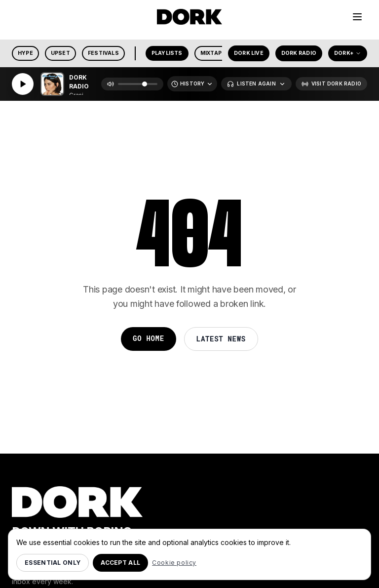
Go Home (149, 338)
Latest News (221, 339)
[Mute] (111, 84)
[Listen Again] (256, 84)
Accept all (120, 563)
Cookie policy (174, 563)
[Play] (23, 84)
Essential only (53, 563)
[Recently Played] (192, 84)
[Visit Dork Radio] (331, 84)
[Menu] (357, 17)
